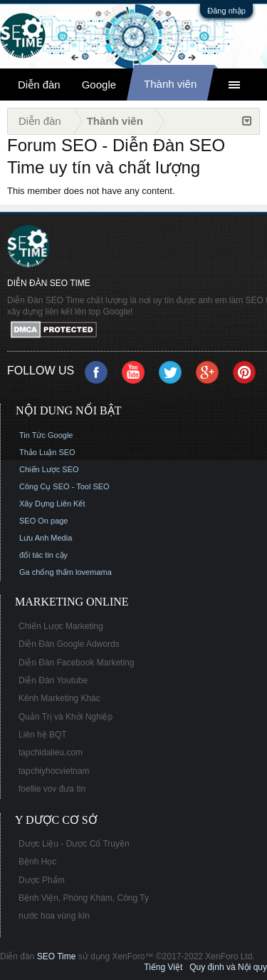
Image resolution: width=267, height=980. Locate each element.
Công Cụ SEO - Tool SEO (64, 486)
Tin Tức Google (46, 435)
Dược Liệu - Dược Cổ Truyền (74, 844)
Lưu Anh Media (46, 538)
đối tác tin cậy (43, 555)
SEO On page (44, 521)
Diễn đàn (39, 85)
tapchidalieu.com (51, 752)
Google (99, 85)
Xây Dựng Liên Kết (52, 504)
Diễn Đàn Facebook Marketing (76, 663)
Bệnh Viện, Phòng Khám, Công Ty (84, 898)
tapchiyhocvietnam (54, 771)
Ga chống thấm (46, 572)
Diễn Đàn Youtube (53, 680)
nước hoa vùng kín (54, 916)
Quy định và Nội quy (228, 967)
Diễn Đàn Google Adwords (69, 644)
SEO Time (57, 956)
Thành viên (170, 84)
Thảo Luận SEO (47, 452)
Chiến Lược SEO (49, 469)
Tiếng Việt (163, 967)
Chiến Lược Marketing (61, 626)
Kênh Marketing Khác (59, 698)
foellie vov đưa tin (52, 789)
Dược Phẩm (42, 880)
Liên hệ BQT (43, 735)
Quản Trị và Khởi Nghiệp (66, 717)
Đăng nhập (226, 11)
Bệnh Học (37, 862)
